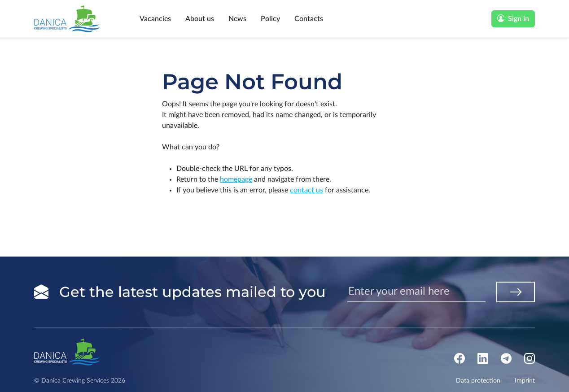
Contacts (309, 19)
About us (200, 19)
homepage (236, 179)
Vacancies (155, 19)
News (237, 19)
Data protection (478, 381)
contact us (306, 190)
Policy (270, 19)
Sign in (513, 19)
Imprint (525, 381)
